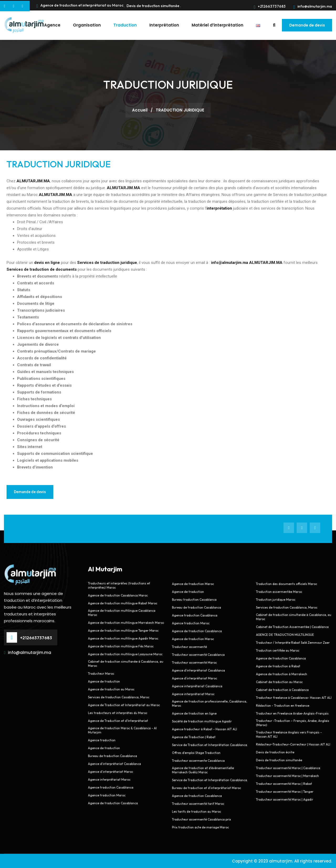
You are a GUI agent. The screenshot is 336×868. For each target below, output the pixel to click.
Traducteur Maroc (101, 673)
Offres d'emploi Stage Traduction (196, 752)
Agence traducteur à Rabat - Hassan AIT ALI (204, 729)
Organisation (87, 25)
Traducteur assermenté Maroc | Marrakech (287, 776)
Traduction (125, 25)
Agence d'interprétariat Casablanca (114, 763)
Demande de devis (307, 25)
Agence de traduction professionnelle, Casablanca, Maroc (209, 703)
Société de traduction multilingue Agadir (202, 721)
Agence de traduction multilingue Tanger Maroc (123, 630)
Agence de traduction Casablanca (113, 803)
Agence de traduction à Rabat (278, 666)
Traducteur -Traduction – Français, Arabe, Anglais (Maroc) (293, 723)
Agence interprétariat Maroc (109, 779)
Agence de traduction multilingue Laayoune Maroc (125, 654)
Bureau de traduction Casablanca (112, 756)
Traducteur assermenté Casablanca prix (201, 819)
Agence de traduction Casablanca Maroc (118, 595)
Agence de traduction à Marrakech (282, 674)
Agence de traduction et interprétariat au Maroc (80, 6)
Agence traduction (102, 740)
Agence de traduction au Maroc (111, 689)
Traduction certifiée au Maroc (278, 650)
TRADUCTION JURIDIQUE (59, 164)
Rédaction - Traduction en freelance (283, 705)
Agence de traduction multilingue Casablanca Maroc (122, 612)
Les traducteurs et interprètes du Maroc (118, 713)
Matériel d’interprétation (217, 25)
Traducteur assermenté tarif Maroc (198, 803)
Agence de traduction (104, 681)
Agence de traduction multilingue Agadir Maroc (123, 638)
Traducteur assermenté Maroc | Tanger (285, 791)
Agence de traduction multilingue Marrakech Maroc (126, 622)
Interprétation (164, 25)
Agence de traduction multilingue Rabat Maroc (123, 603)
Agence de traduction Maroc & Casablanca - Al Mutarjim (122, 730)
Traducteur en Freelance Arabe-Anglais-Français (292, 713)
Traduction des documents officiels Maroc (287, 584)
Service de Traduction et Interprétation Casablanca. (210, 745)
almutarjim (281, 861)
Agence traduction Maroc (107, 795)
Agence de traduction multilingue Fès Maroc (121, 646)
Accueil (140, 110)
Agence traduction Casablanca (111, 787)
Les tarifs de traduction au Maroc (196, 811)
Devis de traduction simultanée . (154, 6)
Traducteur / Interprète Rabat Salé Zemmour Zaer (293, 642)
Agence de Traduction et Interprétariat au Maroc (124, 705)
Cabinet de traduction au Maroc (279, 682)
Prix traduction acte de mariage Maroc (200, 827)
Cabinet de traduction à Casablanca (282, 689)
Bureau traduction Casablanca (194, 599)
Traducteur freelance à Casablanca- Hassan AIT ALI (294, 697)
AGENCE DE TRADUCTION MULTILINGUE (285, 634)
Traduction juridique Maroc (276, 599)
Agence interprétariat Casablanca (198, 686)
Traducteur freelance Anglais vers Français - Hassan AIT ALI (289, 734)
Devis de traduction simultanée (279, 760)
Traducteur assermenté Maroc (194, 662)
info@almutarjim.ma (313, 6)
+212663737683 (270, 6)
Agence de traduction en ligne (194, 713)
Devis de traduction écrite (275, 752)
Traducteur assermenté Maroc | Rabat (284, 783)
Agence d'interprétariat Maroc (111, 771)
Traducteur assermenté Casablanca (198, 654)
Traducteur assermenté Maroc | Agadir (285, 799)
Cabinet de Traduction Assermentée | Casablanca (292, 627)
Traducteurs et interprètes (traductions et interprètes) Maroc (119, 585)
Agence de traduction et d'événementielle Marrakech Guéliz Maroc (203, 770)
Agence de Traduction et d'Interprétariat (118, 720)
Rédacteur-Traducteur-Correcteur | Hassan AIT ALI (293, 744)
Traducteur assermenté (189, 646)
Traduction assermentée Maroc (279, 591)
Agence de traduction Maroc (193, 584)
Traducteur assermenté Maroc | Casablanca (288, 768)
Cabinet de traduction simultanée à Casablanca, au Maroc (126, 663)
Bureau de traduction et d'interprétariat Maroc (206, 788)
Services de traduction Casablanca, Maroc (119, 697)
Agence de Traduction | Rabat (194, 737)
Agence (52, 25)
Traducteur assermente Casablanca (198, 760)
